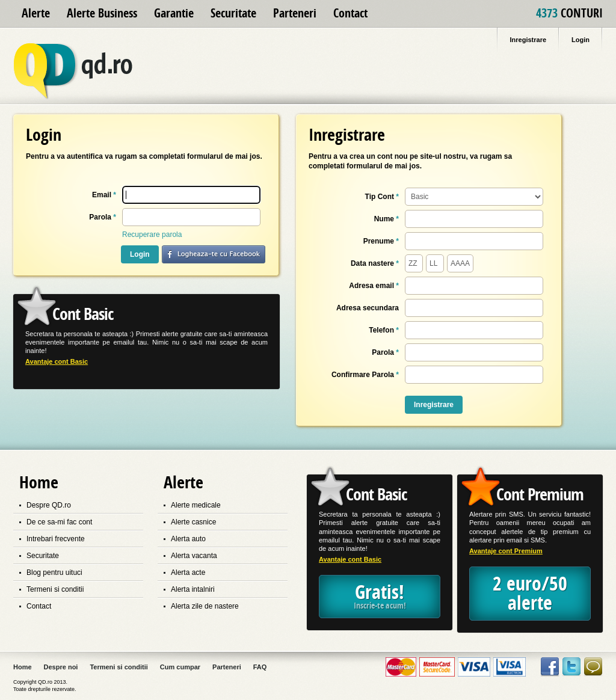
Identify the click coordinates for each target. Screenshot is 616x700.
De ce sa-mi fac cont (59, 522)
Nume (387, 219)
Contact (350, 13)
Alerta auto (188, 539)
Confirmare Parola (365, 375)
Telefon (384, 330)
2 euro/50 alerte (530, 594)
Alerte (36, 13)
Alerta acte (188, 573)
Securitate (233, 13)
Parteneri (295, 13)
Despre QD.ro (49, 505)
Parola (103, 217)
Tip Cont (382, 197)
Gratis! (380, 596)
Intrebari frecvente (56, 539)
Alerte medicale (196, 505)
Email (104, 195)
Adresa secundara (368, 308)
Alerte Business (102, 13)
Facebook (550, 667)
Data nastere (375, 263)
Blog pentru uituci (54, 573)
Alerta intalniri (193, 589)
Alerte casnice (193, 522)
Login (140, 254)
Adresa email (374, 286)
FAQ (260, 667)
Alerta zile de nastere (205, 606)
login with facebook (214, 254)
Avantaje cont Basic (57, 362)
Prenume (381, 241)
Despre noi (61, 667)
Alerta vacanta (194, 556)
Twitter (571, 667)
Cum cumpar (180, 667)
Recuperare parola (152, 235)
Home (23, 667)
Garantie (174, 13)
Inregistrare (434, 405)
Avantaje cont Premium (506, 551)
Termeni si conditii (55, 589)
